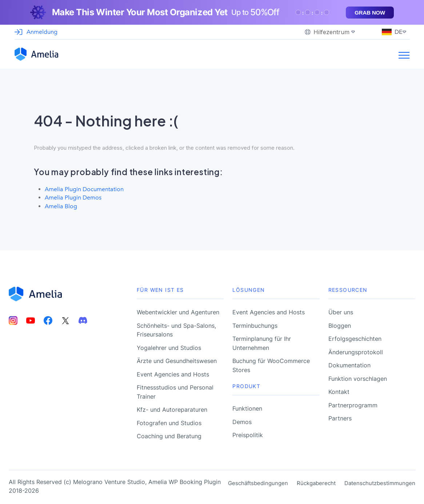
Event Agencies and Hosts (173, 373)
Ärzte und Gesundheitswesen (177, 360)
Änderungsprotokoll (356, 351)
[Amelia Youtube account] (31, 320)
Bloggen (340, 324)
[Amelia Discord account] (83, 320)
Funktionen (247, 407)
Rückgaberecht (316, 482)
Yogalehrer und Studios (169, 347)
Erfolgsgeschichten (355, 338)
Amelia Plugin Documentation (83, 189)
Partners (340, 417)
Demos (242, 421)
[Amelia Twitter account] (65, 320)
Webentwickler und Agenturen (178, 311)
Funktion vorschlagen (358, 378)
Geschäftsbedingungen (258, 482)
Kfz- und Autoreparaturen (172, 408)
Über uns (341, 311)
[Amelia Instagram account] (13, 320)
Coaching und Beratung (169, 435)
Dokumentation (349, 364)
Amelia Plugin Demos (72, 197)
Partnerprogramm (353, 404)
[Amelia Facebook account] (48, 320)
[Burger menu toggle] (404, 57)
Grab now (370, 13)
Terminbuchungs (255, 324)
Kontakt (339, 391)
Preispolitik (248, 434)
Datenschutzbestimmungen (380, 482)
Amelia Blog (60, 205)
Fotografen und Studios (169, 422)
